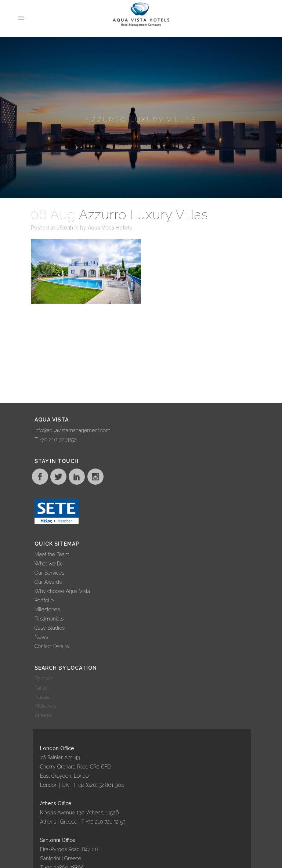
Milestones (47, 610)
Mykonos (45, 706)
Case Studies (50, 628)
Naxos (42, 697)
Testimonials (49, 619)
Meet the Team (52, 554)
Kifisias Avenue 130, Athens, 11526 (79, 813)
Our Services (49, 573)
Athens (43, 715)
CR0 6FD (100, 767)
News (41, 637)
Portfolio (44, 600)
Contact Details (52, 646)
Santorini (45, 679)
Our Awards (48, 582)
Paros (41, 688)
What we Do (49, 564)
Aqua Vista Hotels (110, 228)
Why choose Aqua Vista (62, 591)
